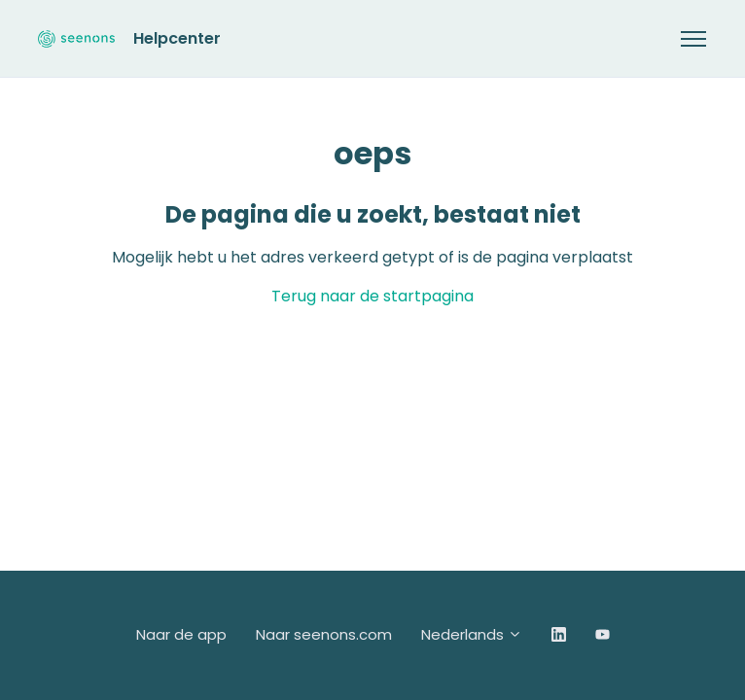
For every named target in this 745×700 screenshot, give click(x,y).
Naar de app (181, 634)
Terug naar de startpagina (372, 296)
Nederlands (472, 634)
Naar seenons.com (324, 634)
